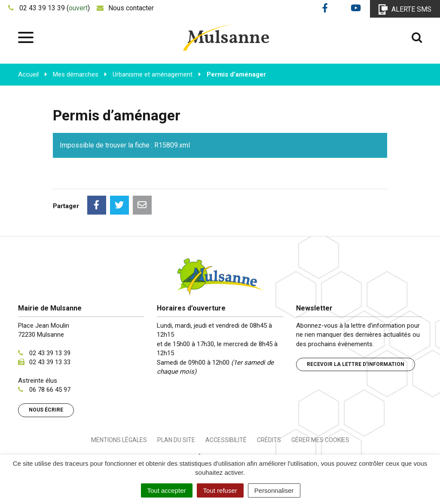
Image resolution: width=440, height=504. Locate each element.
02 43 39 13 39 (50, 353)
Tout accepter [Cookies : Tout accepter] (167, 490)
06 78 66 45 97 (50, 390)
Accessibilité (226, 440)
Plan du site (176, 440)
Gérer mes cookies (320, 440)
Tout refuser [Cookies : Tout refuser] (220, 490)
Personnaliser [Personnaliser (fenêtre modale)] (274, 490)
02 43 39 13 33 (50, 362)
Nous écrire (46, 410)
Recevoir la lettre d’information (356, 364)
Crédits (269, 440)
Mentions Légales (119, 440)
